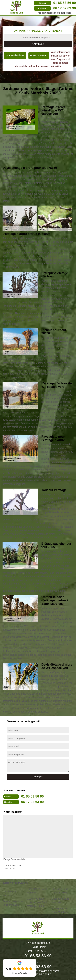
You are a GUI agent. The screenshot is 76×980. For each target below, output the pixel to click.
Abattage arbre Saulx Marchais (60, 910)
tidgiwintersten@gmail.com (55, 13)
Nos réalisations (15, 55)
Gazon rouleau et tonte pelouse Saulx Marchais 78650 (37, 902)
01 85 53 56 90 (65, 3)
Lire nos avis (19, 973)
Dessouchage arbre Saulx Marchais (13, 903)
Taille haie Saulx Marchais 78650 (60, 891)
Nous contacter (39, 55)
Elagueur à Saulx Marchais (61, 901)
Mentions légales (38, 974)
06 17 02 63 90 (65, 8)
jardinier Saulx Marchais (10, 893)
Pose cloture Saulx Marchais (37, 891)
